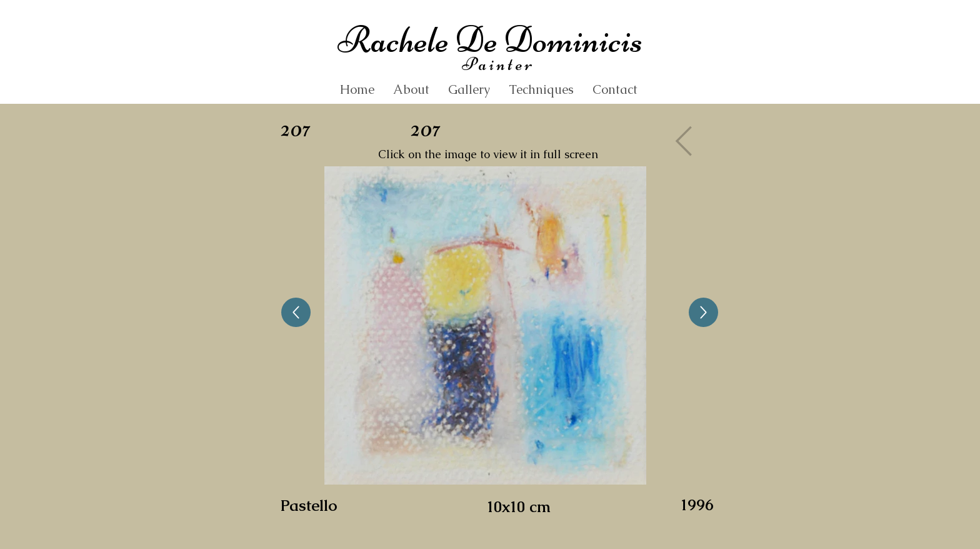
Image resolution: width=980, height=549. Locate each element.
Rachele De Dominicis (490, 40)
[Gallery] (687, 141)
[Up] (296, 312)
